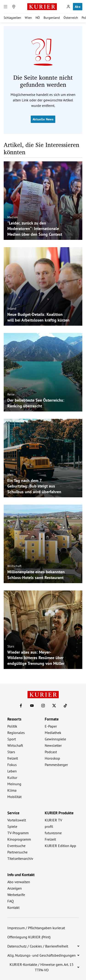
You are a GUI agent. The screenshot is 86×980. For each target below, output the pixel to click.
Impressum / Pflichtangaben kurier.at (36, 928)
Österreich (71, 18)
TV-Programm (18, 833)
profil (49, 826)
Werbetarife (16, 895)
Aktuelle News (43, 119)
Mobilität (14, 797)
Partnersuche (17, 852)
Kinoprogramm (19, 839)
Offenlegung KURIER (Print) (29, 937)
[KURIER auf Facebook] (21, 706)
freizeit (13, 758)
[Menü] (6, 7)
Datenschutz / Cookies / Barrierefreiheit (38, 946)
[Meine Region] (14, 7)
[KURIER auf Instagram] (43, 706)
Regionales (16, 733)
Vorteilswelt (17, 820)
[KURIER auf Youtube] (32, 706)
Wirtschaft (14, 566)
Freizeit (50, 839)
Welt (10, 474)
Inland (12, 309)
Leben (12, 771)
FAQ (11, 901)
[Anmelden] (68, 7)
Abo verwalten (19, 882)
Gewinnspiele (55, 739)
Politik (12, 726)
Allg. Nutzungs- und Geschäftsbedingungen (42, 955)
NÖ (38, 18)
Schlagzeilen (12, 18)
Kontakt (13, 907)
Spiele (12, 826)
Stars (11, 646)
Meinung (14, 784)
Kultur (12, 777)
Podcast (51, 752)
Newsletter (53, 745)
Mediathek (53, 733)
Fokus (12, 765)
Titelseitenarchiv (20, 858)
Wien (28, 18)
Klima (12, 790)
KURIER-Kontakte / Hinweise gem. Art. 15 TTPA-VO (42, 967)
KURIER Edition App (60, 846)
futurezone (53, 833)
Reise (11, 394)
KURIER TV (53, 820)
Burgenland (52, 18)
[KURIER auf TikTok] (65, 706)
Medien (12, 217)
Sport (12, 739)
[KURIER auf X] (54, 706)
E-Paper (51, 726)
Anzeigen (15, 888)
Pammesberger (56, 765)
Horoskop (52, 758)
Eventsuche (16, 846)
